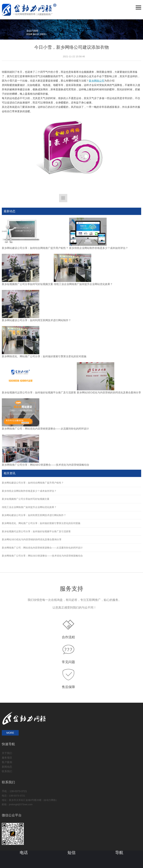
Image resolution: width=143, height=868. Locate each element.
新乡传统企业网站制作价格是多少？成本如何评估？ (99, 248)
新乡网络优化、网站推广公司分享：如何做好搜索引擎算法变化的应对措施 (44, 356)
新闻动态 (7, 767)
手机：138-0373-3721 (14, 791)
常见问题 (68, 662)
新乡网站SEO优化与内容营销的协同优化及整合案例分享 (109, 392)
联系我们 (7, 771)
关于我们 (7, 753)
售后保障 (68, 687)
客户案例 (7, 762)
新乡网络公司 (97, 81)
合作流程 (68, 637)
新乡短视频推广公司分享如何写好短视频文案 (27, 284)
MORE (10, 733)
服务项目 (7, 758)
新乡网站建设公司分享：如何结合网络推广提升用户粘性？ (35, 248)
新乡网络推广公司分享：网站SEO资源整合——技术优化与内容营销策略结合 (46, 465)
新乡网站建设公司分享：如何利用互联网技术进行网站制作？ (36, 320)
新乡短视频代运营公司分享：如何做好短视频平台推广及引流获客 (39, 392)
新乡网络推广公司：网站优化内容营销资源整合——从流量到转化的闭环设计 (45, 429)
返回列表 (63, 198)
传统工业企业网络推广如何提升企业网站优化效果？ (83, 284)
